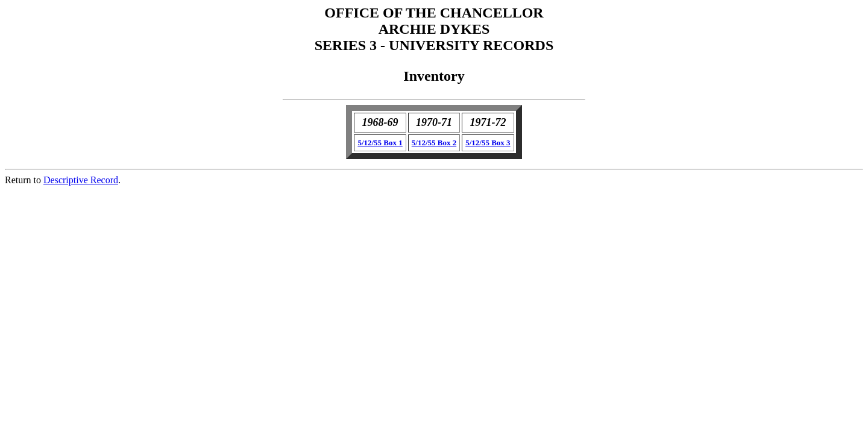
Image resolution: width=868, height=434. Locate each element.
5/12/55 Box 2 (434, 143)
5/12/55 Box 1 (380, 143)
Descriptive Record (81, 180)
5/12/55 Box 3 (488, 143)
